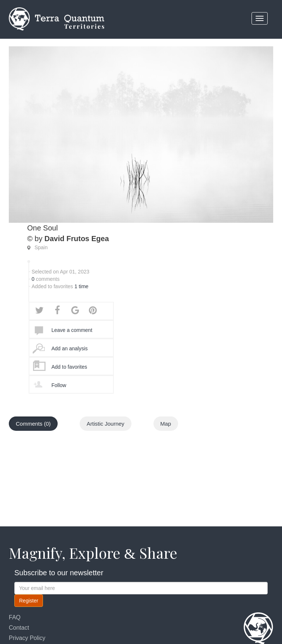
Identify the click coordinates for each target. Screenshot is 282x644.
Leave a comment (72, 330)
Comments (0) (33, 424)
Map (166, 424)
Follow (59, 385)
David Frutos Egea (77, 239)
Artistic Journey (106, 424)
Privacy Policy (27, 638)
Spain (41, 247)
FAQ (15, 617)
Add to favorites (69, 367)
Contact (19, 628)
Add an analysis (70, 348)
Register (29, 601)
